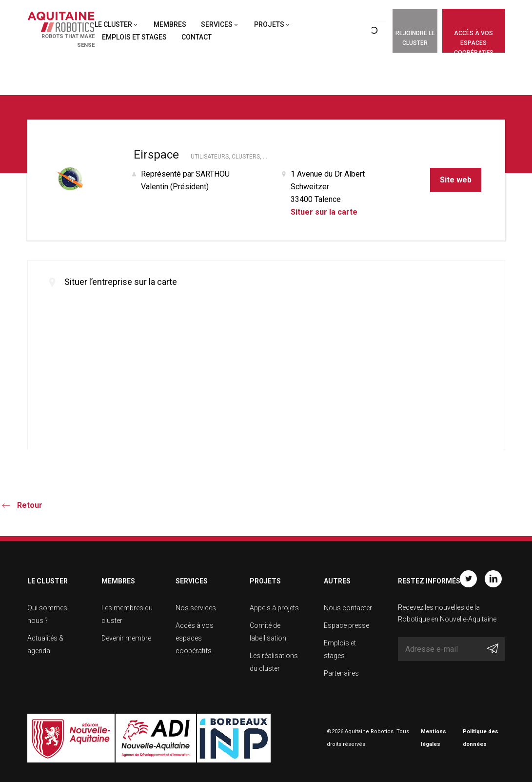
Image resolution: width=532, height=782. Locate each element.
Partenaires (341, 673)
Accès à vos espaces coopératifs (474, 41)
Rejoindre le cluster (415, 38)
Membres (170, 24)
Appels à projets (274, 608)
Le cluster (113, 24)
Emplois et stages (134, 37)
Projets (269, 24)
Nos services (196, 608)
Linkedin (493, 579)
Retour (30, 505)
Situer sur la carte (324, 212)
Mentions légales (433, 738)
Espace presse (346, 625)
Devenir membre (126, 638)
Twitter (468, 579)
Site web (456, 180)
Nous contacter (348, 608)
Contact (197, 37)
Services (217, 24)
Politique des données (481, 738)
